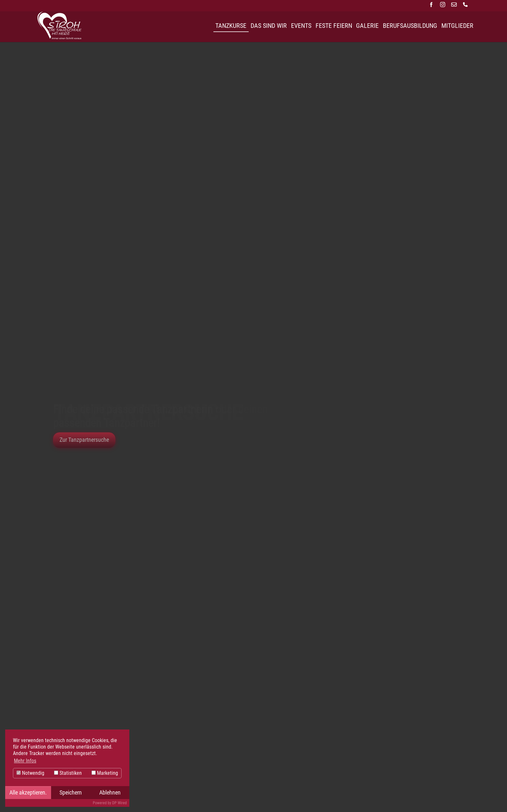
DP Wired (119, 803)
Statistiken (68, 773)
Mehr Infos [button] (25, 761)
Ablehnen (110, 793)
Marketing (105, 773)
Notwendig (30, 773)
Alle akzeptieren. (28, 793)
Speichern (71, 793)
